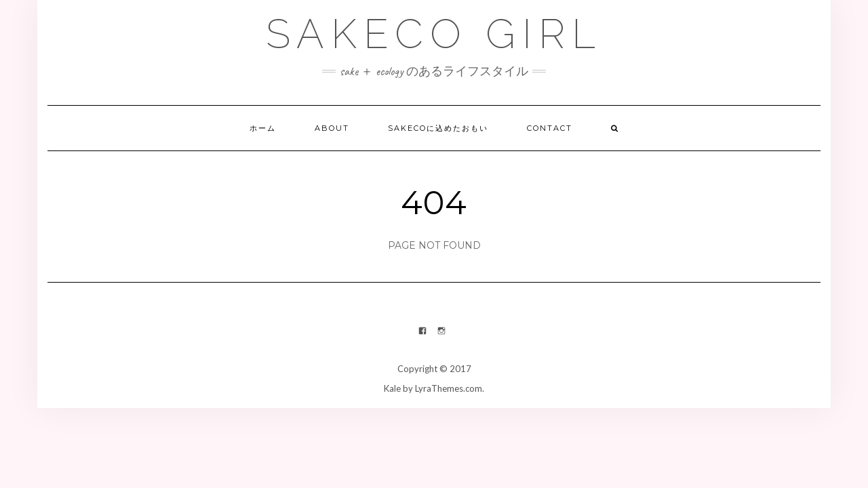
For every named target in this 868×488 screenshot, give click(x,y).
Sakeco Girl (434, 34)
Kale (392, 388)
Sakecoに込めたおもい (438, 128)
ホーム (263, 128)
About (332, 128)
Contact (550, 128)
